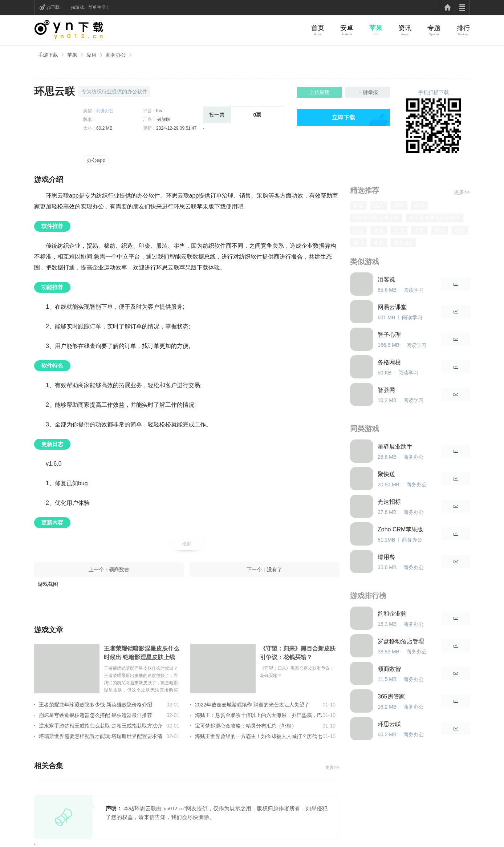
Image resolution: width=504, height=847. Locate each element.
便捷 (460, 230)
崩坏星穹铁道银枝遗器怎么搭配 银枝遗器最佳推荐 (95, 715)
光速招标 (389, 502)
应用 (92, 55)
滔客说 (386, 279)
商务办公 (116, 55)
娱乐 (419, 206)
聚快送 (386, 474)
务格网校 (389, 362)
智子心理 (389, 335)
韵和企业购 (392, 614)
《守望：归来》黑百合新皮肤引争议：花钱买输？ (298, 653)
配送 (358, 206)
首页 (318, 28)
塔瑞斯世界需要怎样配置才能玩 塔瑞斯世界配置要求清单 (101, 736)
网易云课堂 (392, 307)
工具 (419, 230)
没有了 (275, 570)
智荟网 (386, 390)
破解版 (163, 119)
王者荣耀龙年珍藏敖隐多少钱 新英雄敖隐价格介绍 (95, 705)
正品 (379, 206)
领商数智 (119, 570)
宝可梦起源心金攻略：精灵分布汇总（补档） (246, 726)
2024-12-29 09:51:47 (176, 128)
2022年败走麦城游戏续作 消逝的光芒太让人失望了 (252, 705)
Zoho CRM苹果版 (400, 529)
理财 (399, 206)
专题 (434, 28)
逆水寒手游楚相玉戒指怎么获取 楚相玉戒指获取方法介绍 (101, 726)
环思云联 (389, 724)
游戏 (440, 230)
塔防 (358, 230)
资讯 (405, 28)
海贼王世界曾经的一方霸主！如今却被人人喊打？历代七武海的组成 (259, 736)
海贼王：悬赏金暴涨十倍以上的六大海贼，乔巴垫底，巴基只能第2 (259, 715)
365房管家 (391, 696)
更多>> (332, 767)
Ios (159, 111)
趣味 (379, 230)
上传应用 (320, 92)
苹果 (376, 28)
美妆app (403, 243)
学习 (358, 243)
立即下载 (344, 117)
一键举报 (368, 92)
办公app (96, 160)
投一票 (217, 115)
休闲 (379, 243)
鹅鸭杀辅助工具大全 (376, 218)
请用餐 (386, 557)
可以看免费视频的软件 (435, 218)
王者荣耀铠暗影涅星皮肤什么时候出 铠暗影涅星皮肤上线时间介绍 (142, 654)
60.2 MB (104, 128)
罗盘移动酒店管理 (401, 641)
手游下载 (48, 55)
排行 (463, 28)
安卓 (347, 28)
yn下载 (53, 7)
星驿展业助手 (395, 447)
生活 (399, 230)
